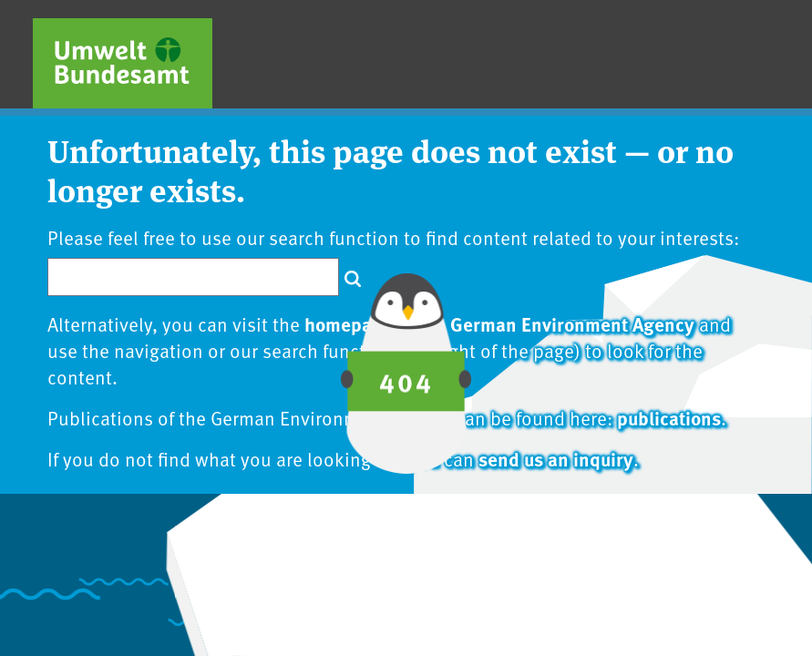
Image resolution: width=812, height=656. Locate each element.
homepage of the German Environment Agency (499, 323)
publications (669, 417)
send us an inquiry (556, 458)
